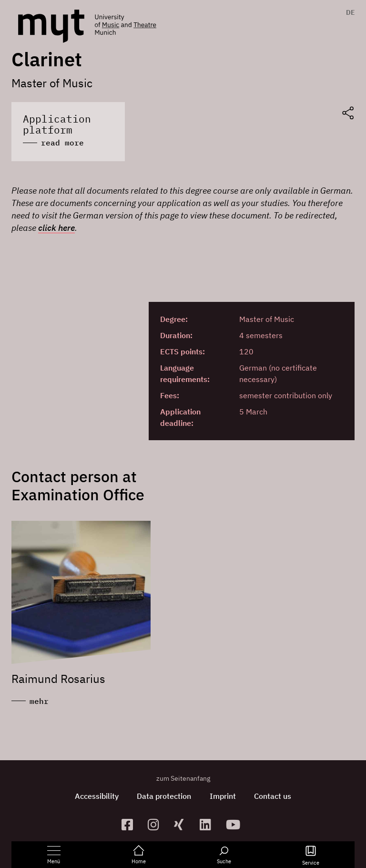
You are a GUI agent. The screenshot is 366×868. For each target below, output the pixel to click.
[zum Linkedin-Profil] (209, 823)
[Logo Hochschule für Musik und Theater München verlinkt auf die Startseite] (51, 26)
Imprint (223, 795)
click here (56, 227)
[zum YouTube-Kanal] (235, 823)
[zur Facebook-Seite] (131, 823)
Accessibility (96, 795)
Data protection (164, 795)
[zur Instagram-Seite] (157, 823)
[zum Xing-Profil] (183, 823)
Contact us (274, 795)
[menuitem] (348, 12)
